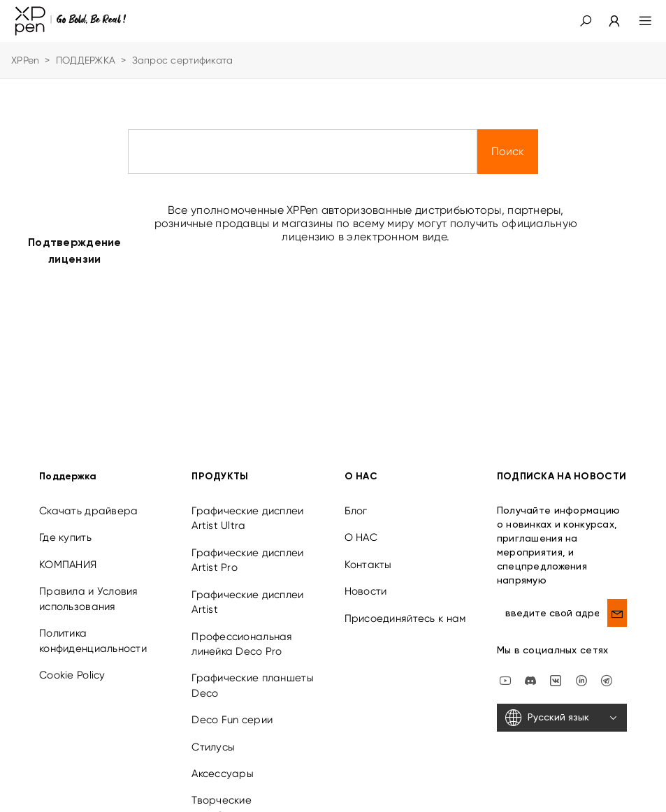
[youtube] (505, 669)
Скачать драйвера (88, 500)
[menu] (637, 21)
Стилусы (213, 737)
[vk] (556, 669)
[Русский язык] (562, 707)
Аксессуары (223, 763)
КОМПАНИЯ (68, 554)
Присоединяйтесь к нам (405, 608)
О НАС (361, 527)
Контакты (368, 554)
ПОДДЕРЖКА (86, 60)
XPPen (25, 60)
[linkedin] (581, 669)
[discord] (530, 669)
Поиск (508, 151)
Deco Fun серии (232, 709)
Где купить (65, 527)
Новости (366, 581)
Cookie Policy (72, 665)
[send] (617, 602)
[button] (586, 21)
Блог (356, 500)
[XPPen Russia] (607, 669)
